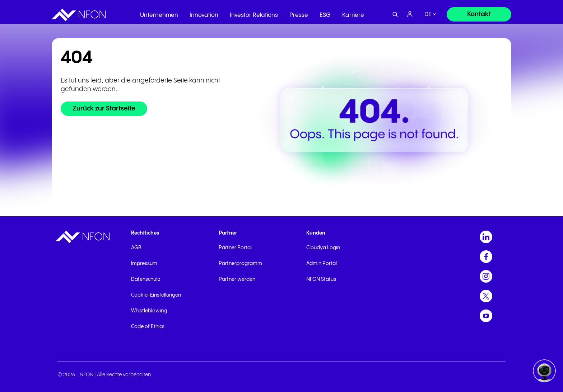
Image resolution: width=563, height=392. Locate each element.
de (428, 12)
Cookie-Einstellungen (156, 295)
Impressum (144, 264)
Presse (299, 12)
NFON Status (321, 279)
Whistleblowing (149, 311)
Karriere (353, 12)
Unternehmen (159, 12)
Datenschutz (146, 279)
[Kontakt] (479, 11)
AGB (136, 248)
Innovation (204, 12)
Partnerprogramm (240, 264)
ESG (325, 12)
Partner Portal (235, 248)
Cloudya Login (323, 248)
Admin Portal (322, 264)
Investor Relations (254, 12)
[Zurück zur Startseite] (104, 109)
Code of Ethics (148, 327)
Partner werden (237, 279)
